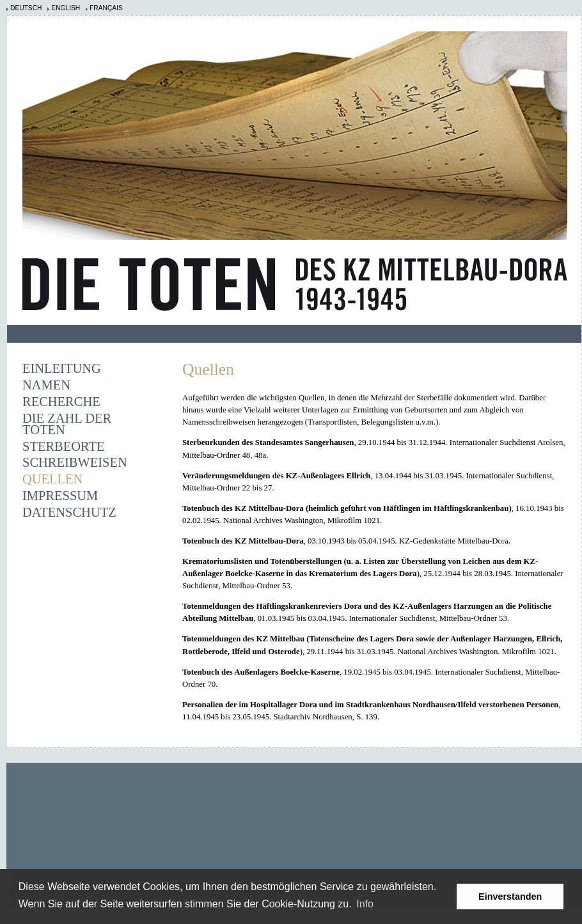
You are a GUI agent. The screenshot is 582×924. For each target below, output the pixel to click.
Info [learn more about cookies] (365, 904)
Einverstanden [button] (510, 897)
